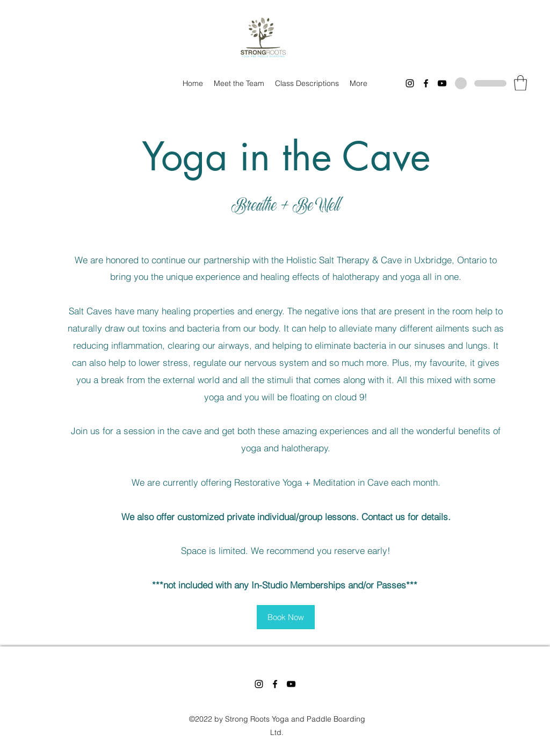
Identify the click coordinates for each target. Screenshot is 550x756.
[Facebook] (426, 83)
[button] (520, 83)
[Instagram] (410, 83)
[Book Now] (286, 617)
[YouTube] (442, 83)
